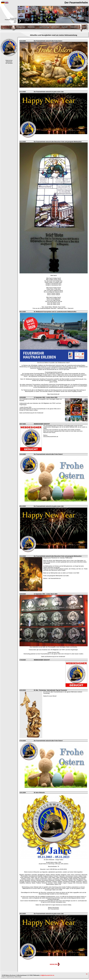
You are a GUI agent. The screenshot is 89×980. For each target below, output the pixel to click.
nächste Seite (55, 964)
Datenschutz (9, 60)
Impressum (9, 62)
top (87, 974)
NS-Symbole (9, 63)
